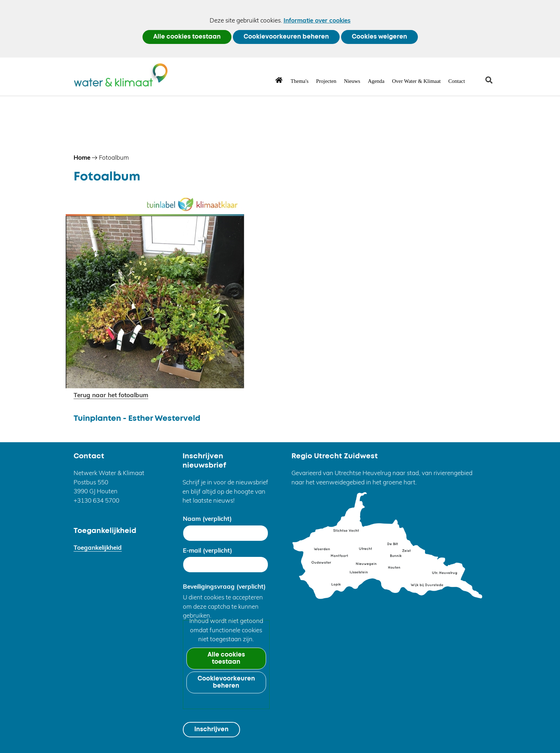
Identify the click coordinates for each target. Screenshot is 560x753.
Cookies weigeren (379, 37)
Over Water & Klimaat (416, 81)
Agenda (376, 81)
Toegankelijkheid (98, 547)
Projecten (326, 81)
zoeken (492, 83)
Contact (457, 81)
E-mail (207, 550)
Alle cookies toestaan (187, 37)
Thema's (300, 81)
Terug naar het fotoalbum (111, 395)
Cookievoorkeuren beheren (286, 37)
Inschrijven (211, 730)
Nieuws (352, 81)
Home (279, 80)
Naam (207, 518)
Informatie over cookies (317, 20)
